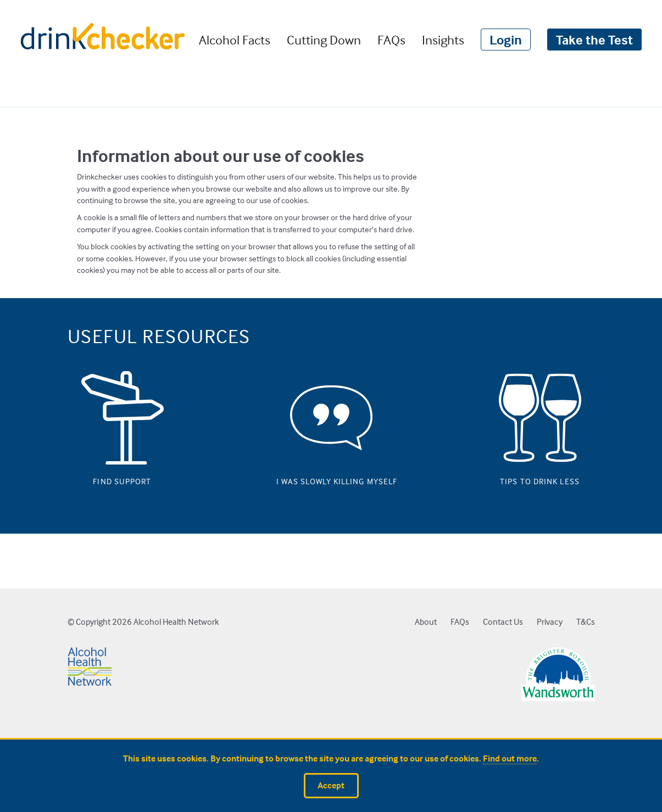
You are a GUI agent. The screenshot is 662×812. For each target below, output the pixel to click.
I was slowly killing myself (331, 479)
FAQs (391, 40)
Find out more (510, 758)
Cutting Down (324, 40)
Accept (331, 785)
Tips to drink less (540, 479)
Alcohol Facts (235, 40)
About (426, 622)
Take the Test (594, 40)
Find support (122, 479)
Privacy (550, 622)
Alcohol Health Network (176, 622)
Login (506, 40)
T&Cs (586, 622)
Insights (443, 40)
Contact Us (503, 622)
